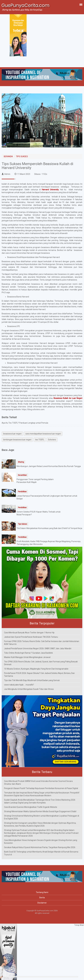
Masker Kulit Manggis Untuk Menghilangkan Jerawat (27, 657)
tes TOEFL (40, 440)
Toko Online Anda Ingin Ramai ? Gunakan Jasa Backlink (28, 653)
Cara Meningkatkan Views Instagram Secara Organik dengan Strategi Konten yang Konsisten (41, 842)
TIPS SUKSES (22, 156)
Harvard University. (50, 190)
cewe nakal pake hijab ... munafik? (19, 685)
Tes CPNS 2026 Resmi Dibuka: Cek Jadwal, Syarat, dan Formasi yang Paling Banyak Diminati (41, 663)
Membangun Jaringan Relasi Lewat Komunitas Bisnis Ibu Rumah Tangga (49, 466)
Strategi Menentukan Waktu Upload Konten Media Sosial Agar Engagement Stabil (40, 811)
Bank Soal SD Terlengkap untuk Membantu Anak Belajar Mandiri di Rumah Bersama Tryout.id (41, 853)
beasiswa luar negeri (12, 434)
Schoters (52, 440)
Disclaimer (42, 903)
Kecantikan (22, 475)
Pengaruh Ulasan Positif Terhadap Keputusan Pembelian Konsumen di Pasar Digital (41, 788)
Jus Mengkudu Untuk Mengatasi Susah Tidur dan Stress (29, 689)
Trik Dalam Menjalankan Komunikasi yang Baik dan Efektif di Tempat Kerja (49, 528)
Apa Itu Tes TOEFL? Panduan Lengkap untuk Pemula (25, 423)
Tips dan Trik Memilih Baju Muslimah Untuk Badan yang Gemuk (32, 680)
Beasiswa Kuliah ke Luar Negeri (68, 398)
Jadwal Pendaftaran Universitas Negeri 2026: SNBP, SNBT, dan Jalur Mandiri (38, 648)
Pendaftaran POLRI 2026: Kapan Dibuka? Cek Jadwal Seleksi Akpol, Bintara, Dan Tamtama (39, 675)
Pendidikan (22, 492)
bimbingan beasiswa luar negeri (17, 440)
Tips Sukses (23, 524)
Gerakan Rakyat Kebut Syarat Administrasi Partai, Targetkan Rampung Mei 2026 (40, 847)
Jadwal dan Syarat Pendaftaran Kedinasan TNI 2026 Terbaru (31, 637)
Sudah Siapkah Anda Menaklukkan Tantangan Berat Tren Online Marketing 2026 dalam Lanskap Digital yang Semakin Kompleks (40, 801)
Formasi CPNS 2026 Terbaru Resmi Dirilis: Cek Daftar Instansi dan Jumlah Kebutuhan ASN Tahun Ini (42, 643)
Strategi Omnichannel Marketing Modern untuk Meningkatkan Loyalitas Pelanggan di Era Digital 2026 (42, 817)
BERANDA (8, 156)
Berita (42, 898)
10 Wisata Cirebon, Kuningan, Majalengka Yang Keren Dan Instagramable (36, 669)
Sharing (21, 462)
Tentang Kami (42, 892)
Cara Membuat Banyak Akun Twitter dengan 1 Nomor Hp (29, 633)
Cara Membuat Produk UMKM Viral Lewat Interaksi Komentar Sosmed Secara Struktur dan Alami (38, 783)
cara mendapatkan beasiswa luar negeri (43, 434)
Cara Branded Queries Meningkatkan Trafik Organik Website (31, 807)
